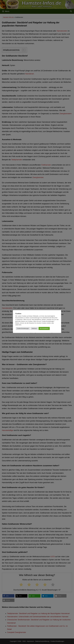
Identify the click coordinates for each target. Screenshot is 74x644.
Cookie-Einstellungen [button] (23, 328)
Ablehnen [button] (34, 328)
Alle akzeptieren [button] (44, 328)
